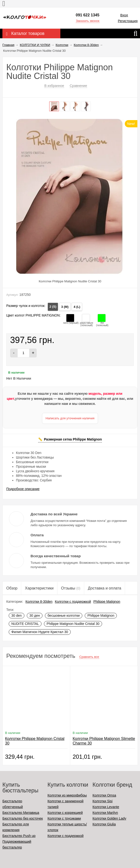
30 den (17, 615)
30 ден (35, 615)
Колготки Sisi (102, 801)
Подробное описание (23, 489)
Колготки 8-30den (39, 602)
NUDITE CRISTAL (25, 624)
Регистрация (128, 21)
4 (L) (77, 307)
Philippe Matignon (107, 602)
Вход (124, 15)
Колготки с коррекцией (65, 813)
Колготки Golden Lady (109, 818)
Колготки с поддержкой (73, 602)
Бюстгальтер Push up (19, 836)
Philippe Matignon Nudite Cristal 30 (73, 624)
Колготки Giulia (104, 824)
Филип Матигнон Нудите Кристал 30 (40, 632)
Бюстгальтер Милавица (21, 813)
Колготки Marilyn (105, 813)
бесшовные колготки (64, 615)
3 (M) (65, 307)
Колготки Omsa (104, 795)
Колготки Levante (106, 807)
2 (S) (53, 307)
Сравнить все (89, 657)
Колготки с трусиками (64, 818)
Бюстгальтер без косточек (23, 818)
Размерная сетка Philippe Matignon (73, 439)
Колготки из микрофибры (67, 795)
